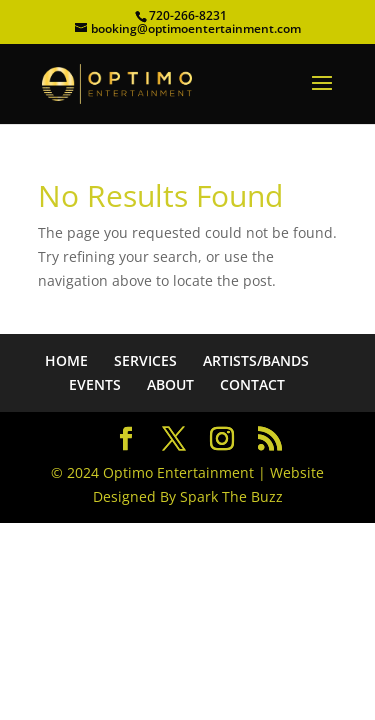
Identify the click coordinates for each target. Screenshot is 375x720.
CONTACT (252, 384)
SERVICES (145, 360)
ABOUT (170, 384)
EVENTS (95, 384)
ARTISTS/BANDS (256, 360)
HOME (66, 360)
